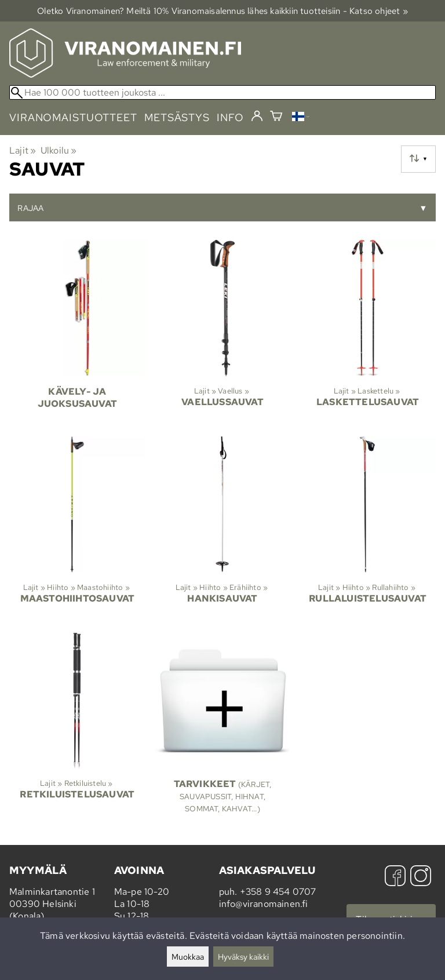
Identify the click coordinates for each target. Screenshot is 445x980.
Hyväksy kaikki (243, 957)
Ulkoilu (59, 150)
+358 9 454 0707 (278, 892)
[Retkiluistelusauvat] (77, 728)
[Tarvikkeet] (223, 728)
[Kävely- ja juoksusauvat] (77, 334)
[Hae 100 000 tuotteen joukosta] (222, 92)
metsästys (177, 117)
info (230, 117)
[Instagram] (421, 877)
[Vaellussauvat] (223, 334)
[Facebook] (395, 877)
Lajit (23, 150)
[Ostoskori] (276, 117)
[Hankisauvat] (223, 530)
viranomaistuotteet (73, 117)
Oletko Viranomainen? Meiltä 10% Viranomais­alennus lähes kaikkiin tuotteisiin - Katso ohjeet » (222, 11)
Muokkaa (188, 957)
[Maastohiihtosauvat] (77, 530)
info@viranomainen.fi (264, 904)
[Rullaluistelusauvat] (368, 530)
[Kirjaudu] (257, 116)
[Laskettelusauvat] (368, 334)
